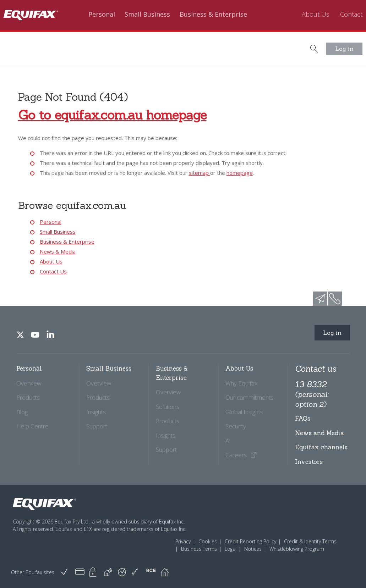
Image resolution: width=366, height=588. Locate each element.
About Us (316, 15)
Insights (96, 412)
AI (228, 441)
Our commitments (249, 397)
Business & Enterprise (213, 15)
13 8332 (312, 394)
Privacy (183, 541)
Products (28, 397)
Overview (29, 383)
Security (236, 426)
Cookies (208, 541)
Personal (102, 15)
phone (335, 299)
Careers (241, 455)
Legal (231, 549)
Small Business (147, 15)
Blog (22, 412)
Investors (309, 462)
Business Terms (199, 549)
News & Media (58, 251)
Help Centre (32, 426)
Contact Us (53, 271)
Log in (344, 49)
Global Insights (244, 412)
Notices (253, 549)
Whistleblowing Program (297, 549)
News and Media (319, 433)
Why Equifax (241, 383)
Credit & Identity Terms (310, 541)
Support (97, 426)
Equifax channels (321, 447)
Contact (351, 15)
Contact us (316, 369)
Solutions (168, 407)
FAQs (303, 418)
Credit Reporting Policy (250, 541)
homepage (240, 173)
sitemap (200, 173)
